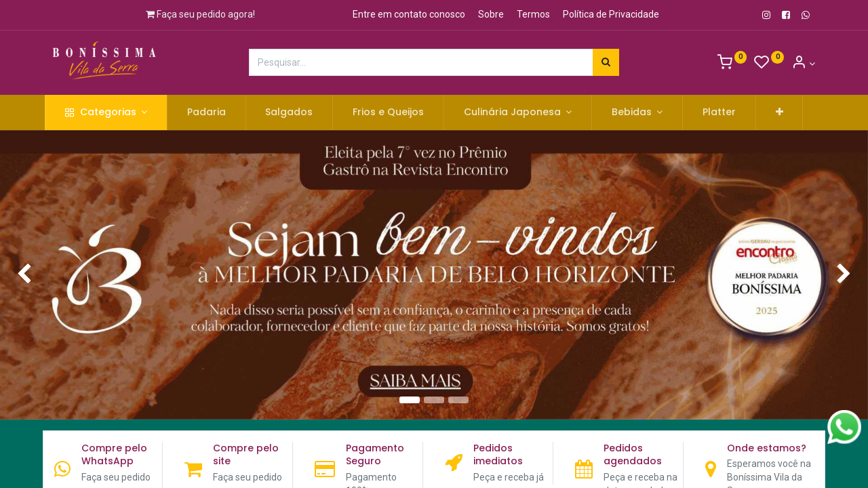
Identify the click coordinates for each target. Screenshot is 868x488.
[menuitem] (215, 113)
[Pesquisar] (606, 62)
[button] (788, 113)
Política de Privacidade (611, 14)
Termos (533, 14)
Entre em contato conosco (409, 14)
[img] (35, 275)
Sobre (491, 14)
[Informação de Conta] (803, 64)
